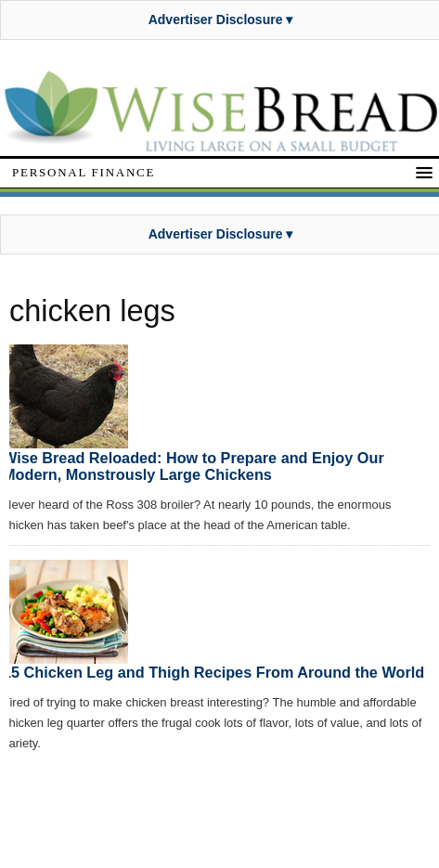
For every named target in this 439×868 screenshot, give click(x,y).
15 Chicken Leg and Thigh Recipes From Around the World (213, 672)
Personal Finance (84, 172)
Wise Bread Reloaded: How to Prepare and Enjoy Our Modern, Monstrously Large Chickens (194, 466)
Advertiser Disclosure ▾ (221, 19)
